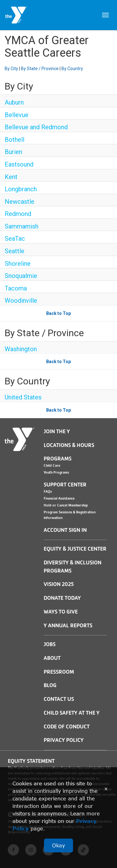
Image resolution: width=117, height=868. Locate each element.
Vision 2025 (59, 584)
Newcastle (19, 202)
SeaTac (15, 239)
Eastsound (19, 164)
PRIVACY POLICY (64, 740)
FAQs (48, 491)
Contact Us (59, 699)
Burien (13, 152)
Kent (11, 177)
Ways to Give (61, 612)
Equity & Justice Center (75, 549)
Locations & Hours (69, 445)
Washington (21, 349)
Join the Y (57, 431)
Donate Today (62, 598)
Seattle (15, 251)
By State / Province (40, 69)
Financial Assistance (59, 498)
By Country (72, 69)
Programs (58, 459)
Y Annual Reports (68, 626)
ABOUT (52, 658)
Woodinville (21, 300)
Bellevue (17, 115)
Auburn (14, 102)
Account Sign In (65, 530)
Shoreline (18, 264)
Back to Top (58, 313)
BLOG (50, 685)
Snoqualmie (21, 276)
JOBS (50, 644)
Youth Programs (56, 472)
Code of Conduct (67, 727)
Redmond (18, 214)
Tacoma (16, 288)
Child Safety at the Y (72, 713)
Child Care (52, 465)
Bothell (15, 140)
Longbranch (21, 189)
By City (11, 69)
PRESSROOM (59, 672)
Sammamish (22, 226)
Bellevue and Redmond (36, 127)
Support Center (65, 485)
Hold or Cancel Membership (66, 505)
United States (23, 397)
